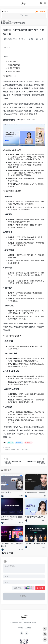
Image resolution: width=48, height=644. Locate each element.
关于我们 (20, 628)
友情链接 (28, 628)
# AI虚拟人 (28, 443)
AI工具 (9, 21)
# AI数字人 (19, 443)
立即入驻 (41, 11)
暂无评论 (9, 553)
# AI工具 (10, 443)
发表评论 (40, 588)
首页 (4, 21)
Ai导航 (22, 39)
